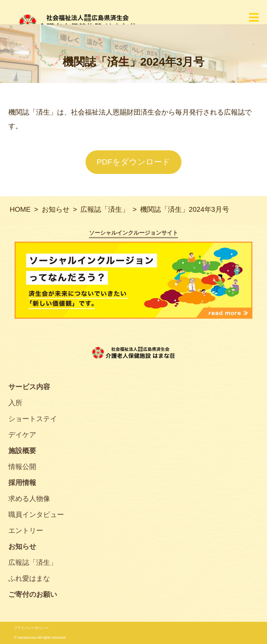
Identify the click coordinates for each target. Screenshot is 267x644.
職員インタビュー (36, 515)
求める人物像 (29, 499)
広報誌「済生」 (33, 562)
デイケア (22, 435)
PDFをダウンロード (133, 162)
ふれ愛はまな (29, 578)
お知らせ (22, 546)
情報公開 (22, 467)
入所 (15, 403)
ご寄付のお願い (33, 594)
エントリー (26, 530)
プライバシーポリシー (31, 628)
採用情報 (22, 483)
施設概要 (22, 451)
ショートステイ (33, 419)
